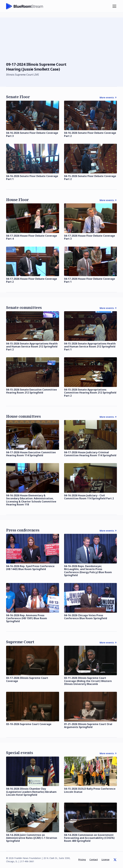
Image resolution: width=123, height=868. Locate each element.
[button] (114, 6)
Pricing (82, 859)
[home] (25, 6)
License (105, 859)
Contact (94, 859)
